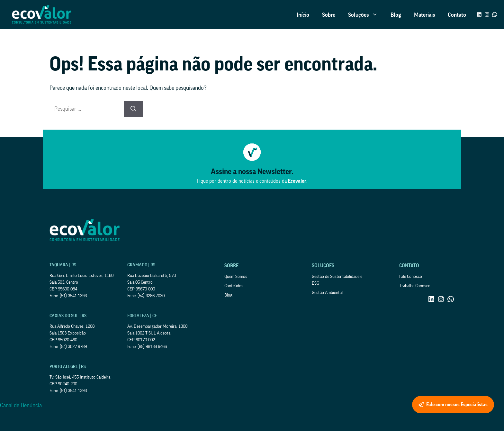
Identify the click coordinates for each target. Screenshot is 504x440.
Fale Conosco (411, 277)
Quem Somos (236, 277)
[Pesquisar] (133, 109)
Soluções (366, 15)
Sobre (329, 15)
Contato (457, 15)
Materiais (424, 15)
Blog (396, 15)
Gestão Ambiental (327, 293)
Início (303, 15)
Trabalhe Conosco (415, 286)
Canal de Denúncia (21, 405)
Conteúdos (234, 286)
